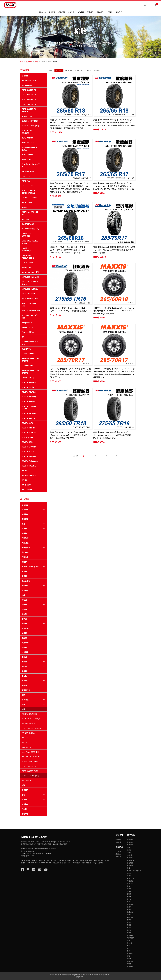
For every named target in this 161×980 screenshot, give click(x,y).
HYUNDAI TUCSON (29, 198)
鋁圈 (87, 860)
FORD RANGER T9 (29, 104)
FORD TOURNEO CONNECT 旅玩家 (29, 192)
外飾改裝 (25, 543)
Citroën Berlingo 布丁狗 (31, 165)
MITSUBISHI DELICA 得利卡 (30, 283)
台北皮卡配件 (66, 863)
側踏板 (24, 647)
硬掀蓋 (24, 666)
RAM (23, 337)
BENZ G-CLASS (28, 143)
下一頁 (115, 306)
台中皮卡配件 (76, 863)
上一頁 (76, 306)
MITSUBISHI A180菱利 (31, 272)
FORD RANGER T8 (29, 99)
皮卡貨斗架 (26, 548)
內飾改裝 (25, 538)
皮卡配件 (34, 860)
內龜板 (24, 533)
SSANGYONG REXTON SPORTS (30, 360)
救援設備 (25, 643)
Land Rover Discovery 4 (26, 249)
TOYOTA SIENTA (28, 418)
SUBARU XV (26, 349)
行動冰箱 (25, 557)
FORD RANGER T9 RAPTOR (29, 110)
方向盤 (24, 809)
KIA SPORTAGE (28, 224)
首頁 (22, 62)
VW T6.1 (25, 471)
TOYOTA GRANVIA (29, 447)
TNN (110, 975)
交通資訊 (109, 13)
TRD (59, 860)
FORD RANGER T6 (29, 90)
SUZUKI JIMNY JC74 (30, 121)
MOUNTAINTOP (46, 863)
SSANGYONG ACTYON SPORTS (30, 372)
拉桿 (23, 595)
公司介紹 (118, 840)
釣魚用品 (25, 652)
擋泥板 (24, 676)
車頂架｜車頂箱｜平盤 (30, 567)
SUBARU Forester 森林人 (30, 343)
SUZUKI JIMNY (28, 116)
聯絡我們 (119, 13)
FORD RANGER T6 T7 (30, 771)
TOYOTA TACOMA (29, 466)
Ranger (95, 863)
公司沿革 (118, 842)
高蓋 (23, 524)
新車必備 (25, 509)
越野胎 (101, 863)
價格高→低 (68, 71)
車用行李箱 (26, 581)
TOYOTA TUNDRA (29, 432)
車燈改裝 (25, 586)
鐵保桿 (82, 860)
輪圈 (23, 704)
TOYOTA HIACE (28, 451)
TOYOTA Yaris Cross (30, 461)
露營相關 (25, 804)
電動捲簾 (25, 514)
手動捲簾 (25, 519)
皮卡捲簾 (54, 860)
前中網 (24, 619)
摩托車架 (25, 790)
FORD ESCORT (28, 186)
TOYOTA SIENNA (28, 428)
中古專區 (25, 814)
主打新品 (118, 851)
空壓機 (24, 609)
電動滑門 (25, 685)
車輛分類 (71, 13)
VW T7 (24, 480)
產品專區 (81, 13)
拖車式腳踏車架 (98, 860)
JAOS (23, 860)
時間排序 (97, 71)
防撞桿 (24, 562)
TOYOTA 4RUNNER (29, 413)
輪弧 (23, 785)
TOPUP (37, 863)
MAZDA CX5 (26, 267)
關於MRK (42, 13)
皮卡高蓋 (47, 860)
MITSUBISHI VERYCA (30, 289)
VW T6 (24, 742)
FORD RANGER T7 (29, 95)
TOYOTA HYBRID (28, 401)
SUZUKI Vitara (28, 354)
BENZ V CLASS (28, 138)
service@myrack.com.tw (63, 842)
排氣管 (24, 657)
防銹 (23, 695)
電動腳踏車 (26, 690)
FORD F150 (26, 176)
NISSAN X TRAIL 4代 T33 (30, 316)
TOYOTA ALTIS (28, 423)
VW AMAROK (27, 85)
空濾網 (24, 605)
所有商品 (25, 76)
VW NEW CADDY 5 (29, 475)
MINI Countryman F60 (31, 310)
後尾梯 (24, 633)
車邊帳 (24, 576)
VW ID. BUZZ (27, 202)
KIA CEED (26, 219)
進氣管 (24, 662)
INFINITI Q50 (27, 207)
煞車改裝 (25, 700)
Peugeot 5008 (27, 327)
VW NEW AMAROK (29, 80)
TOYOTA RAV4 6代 (29, 382)
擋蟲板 (24, 671)
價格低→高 (78, 71)
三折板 (24, 529)
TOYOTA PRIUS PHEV (30, 456)
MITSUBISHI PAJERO (30, 298)
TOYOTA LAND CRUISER (27, 132)
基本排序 (59, 71)
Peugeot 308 (27, 323)
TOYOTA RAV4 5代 (29, 397)
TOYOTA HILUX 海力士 (30, 126)
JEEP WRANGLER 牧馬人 (31, 719)
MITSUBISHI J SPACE (30, 277)
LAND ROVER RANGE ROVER (30, 242)
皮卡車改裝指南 (86, 863)
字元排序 (88, 71)
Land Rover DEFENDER (26, 235)
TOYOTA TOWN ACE (30, 392)
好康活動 (118, 854)
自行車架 (25, 552)
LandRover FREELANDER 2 (28, 257)
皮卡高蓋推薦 (57, 863)
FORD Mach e (27, 181)
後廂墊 (24, 638)
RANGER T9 (26, 747)
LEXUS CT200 (27, 263)
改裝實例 (118, 856)
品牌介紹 (62, 13)
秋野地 (23, 863)
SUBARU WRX (27, 366)
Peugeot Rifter (28, 332)
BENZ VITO (26, 159)
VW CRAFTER (27, 490)
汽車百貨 (25, 590)
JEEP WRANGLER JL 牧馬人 (30, 149)
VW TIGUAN (26, 485)
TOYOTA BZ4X (27, 442)
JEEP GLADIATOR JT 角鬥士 (30, 213)
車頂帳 (24, 571)
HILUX (64, 860)
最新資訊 (52, 13)
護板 (23, 795)
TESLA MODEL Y (28, 437)
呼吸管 (24, 600)
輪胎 (37, 62)
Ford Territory (28, 171)
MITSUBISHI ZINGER (30, 294)
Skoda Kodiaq (28, 378)
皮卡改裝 (76, 860)
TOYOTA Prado (28, 387)
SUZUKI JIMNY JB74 (30, 761)
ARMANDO (30, 863)
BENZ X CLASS (28, 155)
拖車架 (24, 614)
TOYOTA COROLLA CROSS (29, 407)
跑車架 (24, 681)
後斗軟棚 (25, 628)
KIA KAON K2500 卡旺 (30, 229)
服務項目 (90, 13)
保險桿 (24, 624)
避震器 (24, 799)
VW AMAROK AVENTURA (31, 757)
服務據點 (100, 13)
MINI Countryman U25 (29, 304)
